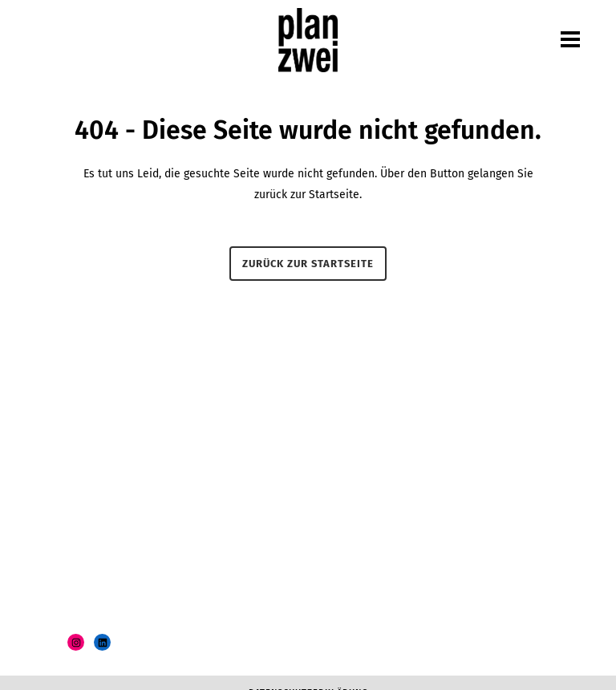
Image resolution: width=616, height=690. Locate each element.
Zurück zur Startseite (308, 264)
